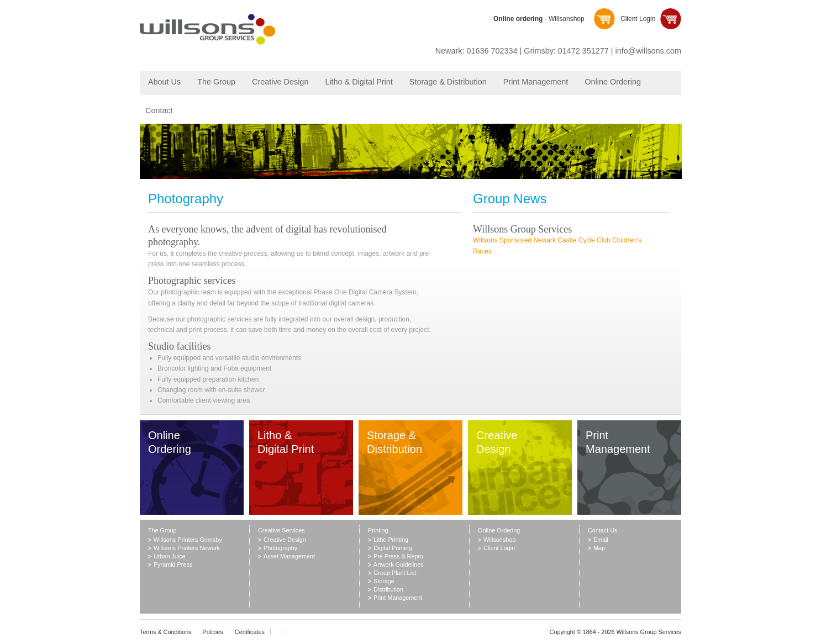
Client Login (638, 19)
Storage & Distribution (448, 82)
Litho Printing (391, 540)
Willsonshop (499, 540)
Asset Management (289, 556)
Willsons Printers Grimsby (188, 540)
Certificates (250, 632)
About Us (164, 82)
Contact (159, 110)
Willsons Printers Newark (187, 548)
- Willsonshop (539, 19)
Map (599, 548)
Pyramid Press (173, 564)
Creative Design (280, 82)
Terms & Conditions (166, 632)
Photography (280, 548)
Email (601, 540)
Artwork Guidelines (399, 564)
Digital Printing (393, 548)
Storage (384, 581)
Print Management (536, 82)
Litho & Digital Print (359, 82)
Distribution (388, 589)
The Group (216, 82)
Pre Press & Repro (398, 556)
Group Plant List (395, 573)
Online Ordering (613, 82)
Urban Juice (170, 556)
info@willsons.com (648, 51)
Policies (213, 632)
